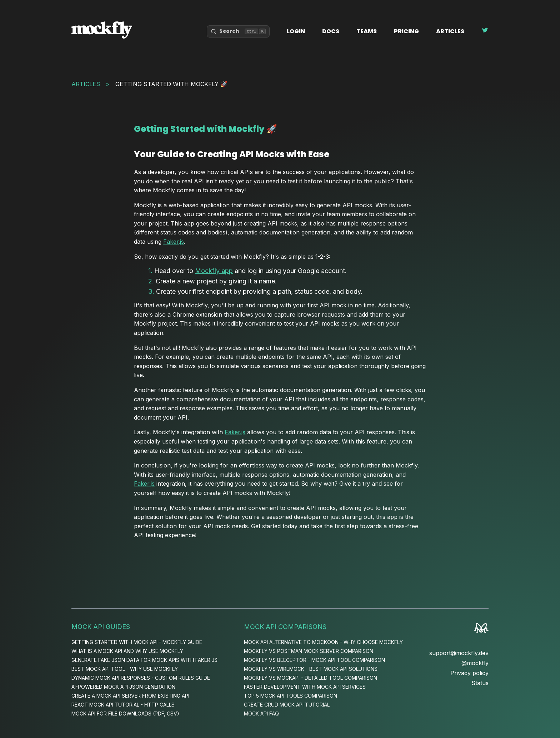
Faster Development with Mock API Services (305, 687)
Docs (331, 31)
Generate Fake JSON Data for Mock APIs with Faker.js (144, 660)
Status (480, 683)
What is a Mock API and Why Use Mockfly (127, 651)
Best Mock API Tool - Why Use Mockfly (125, 669)
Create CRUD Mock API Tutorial (287, 705)
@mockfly (475, 663)
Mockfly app (214, 271)
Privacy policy (469, 673)
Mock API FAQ (261, 714)
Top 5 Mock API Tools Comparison (291, 696)
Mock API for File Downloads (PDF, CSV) (125, 714)
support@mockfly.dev (459, 653)
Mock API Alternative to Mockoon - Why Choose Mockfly (323, 642)
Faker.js (174, 242)
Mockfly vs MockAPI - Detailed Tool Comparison (311, 678)
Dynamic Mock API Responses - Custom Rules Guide (141, 678)
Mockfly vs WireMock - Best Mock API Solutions (311, 669)
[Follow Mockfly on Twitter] (485, 31)
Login (296, 31)
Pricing (406, 31)
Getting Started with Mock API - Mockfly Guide (137, 642)
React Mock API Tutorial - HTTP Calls (123, 705)
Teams (367, 31)
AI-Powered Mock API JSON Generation (123, 687)
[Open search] (238, 31)
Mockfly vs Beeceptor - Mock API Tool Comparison (314, 660)
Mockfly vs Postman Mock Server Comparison (309, 651)
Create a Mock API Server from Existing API (130, 696)
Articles (450, 31)
